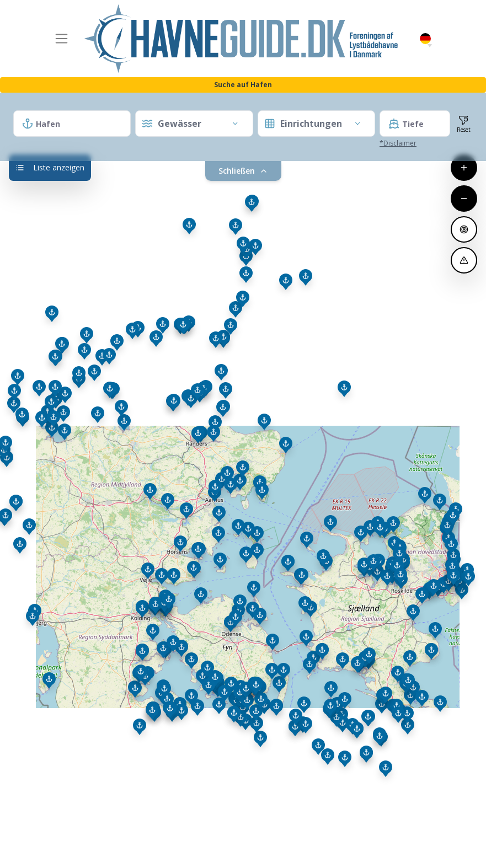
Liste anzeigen (50, 167)
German (425, 39)
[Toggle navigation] (62, 39)
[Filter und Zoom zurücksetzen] (464, 124)
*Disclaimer (398, 143)
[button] (430, 46)
